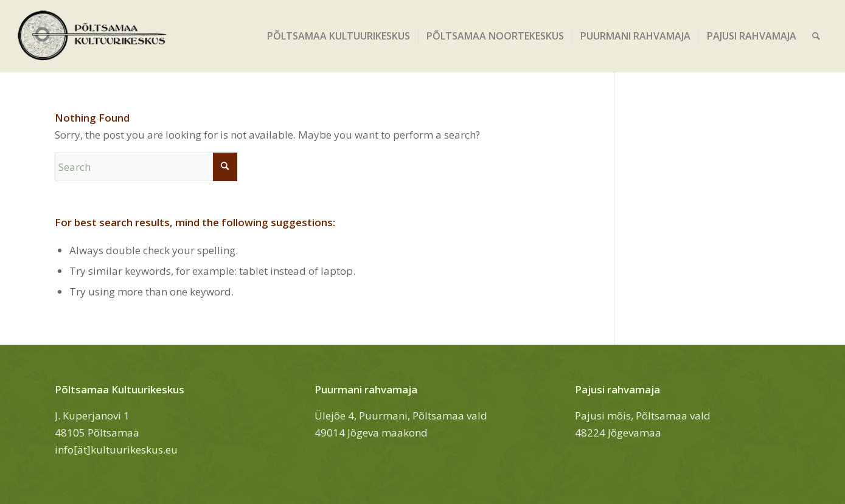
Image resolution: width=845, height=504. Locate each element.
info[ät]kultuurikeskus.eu (116, 450)
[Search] (816, 36)
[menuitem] (339, 36)
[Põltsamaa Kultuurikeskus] (92, 36)
